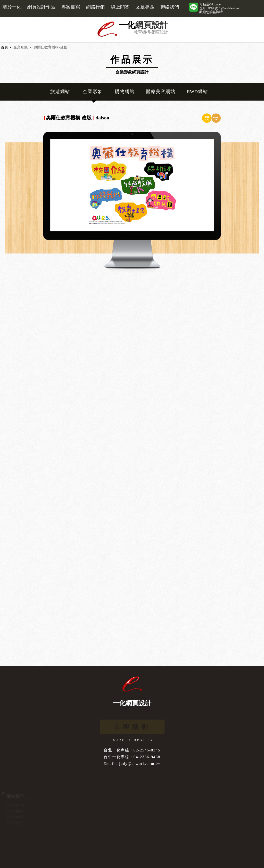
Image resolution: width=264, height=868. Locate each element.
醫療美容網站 (161, 92)
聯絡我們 (170, 7)
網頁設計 (152, 25)
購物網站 (125, 92)
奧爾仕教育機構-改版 (50, 47)
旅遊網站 (60, 92)
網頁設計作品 (41, 7)
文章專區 (145, 7)
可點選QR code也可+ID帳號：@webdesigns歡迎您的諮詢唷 (219, 8)
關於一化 (12, 7)
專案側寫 (71, 7)
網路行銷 (95, 7)
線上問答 (120, 7)
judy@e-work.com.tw (140, 763)
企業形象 (21, 47)
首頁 (4, 47)
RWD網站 (197, 92)
